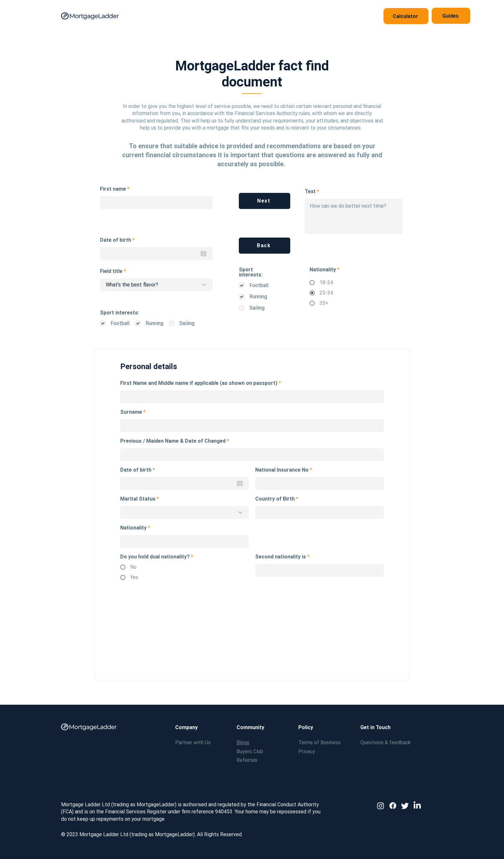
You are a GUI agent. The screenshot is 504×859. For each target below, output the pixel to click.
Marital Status (138, 499)
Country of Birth (275, 499)
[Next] (265, 201)
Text (310, 192)
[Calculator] (406, 16)
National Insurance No (282, 470)
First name (113, 189)
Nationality (133, 528)
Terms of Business (319, 742)
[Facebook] (393, 806)
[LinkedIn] (417, 806)
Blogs (243, 742)
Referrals (247, 760)
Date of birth (119, 240)
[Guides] (451, 16)
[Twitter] (405, 806)
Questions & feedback (386, 742)
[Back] (265, 246)
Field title (111, 271)
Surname (131, 412)
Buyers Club (250, 751)
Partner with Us (193, 742)
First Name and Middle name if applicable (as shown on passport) (199, 383)
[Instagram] (381, 806)
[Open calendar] (203, 254)
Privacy (307, 751)
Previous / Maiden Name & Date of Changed (174, 441)
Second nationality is (281, 557)
